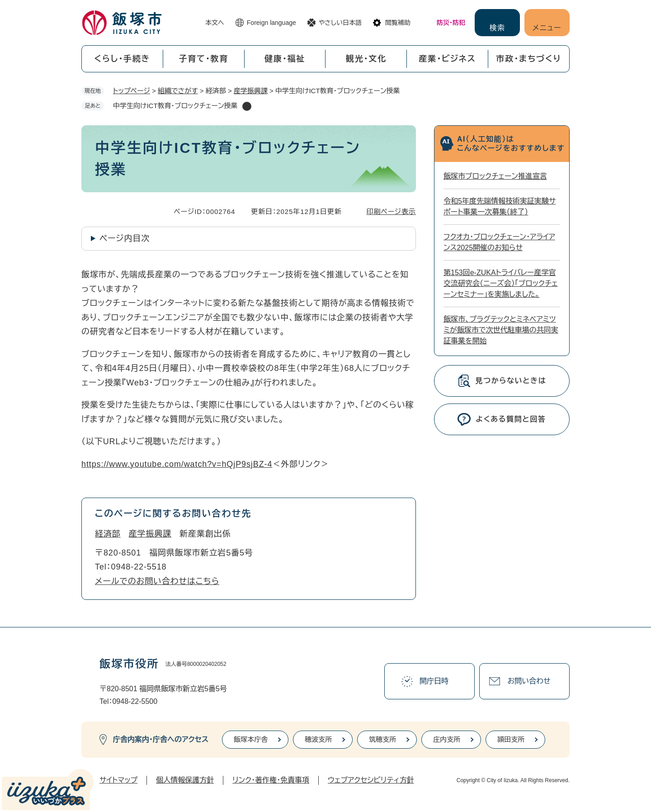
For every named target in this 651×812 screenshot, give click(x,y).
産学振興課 (251, 91)
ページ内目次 (125, 238)
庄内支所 (447, 739)
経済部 (108, 534)
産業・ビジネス (448, 59)
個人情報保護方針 (185, 780)
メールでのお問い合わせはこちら (157, 581)
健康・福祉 (285, 59)
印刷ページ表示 (391, 211)
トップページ (132, 91)
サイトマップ (118, 780)
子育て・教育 (203, 59)
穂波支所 (318, 739)
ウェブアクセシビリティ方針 (371, 780)
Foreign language (271, 23)
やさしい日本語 (340, 23)
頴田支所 (511, 739)
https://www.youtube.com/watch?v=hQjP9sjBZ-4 (177, 464)
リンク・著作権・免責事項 (271, 780)
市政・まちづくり (529, 59)
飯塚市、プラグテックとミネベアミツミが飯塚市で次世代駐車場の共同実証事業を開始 (501, 330)
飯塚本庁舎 (251, 739)
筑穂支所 (382, 739)
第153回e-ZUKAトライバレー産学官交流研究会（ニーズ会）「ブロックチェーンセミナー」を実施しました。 (501, 283)
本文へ (215, 23)
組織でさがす (178, 91)
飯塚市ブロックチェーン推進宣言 (495, 176)
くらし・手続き (122, 59)
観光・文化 (366, 59)
